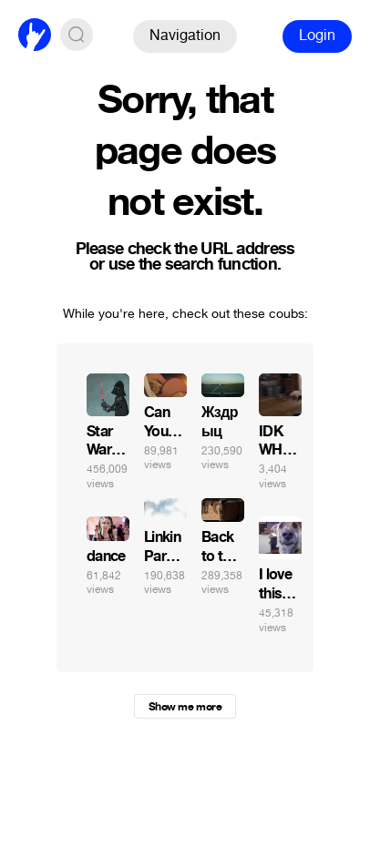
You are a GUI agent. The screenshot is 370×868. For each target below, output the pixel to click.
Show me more (185, 707)
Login (317, 35)
